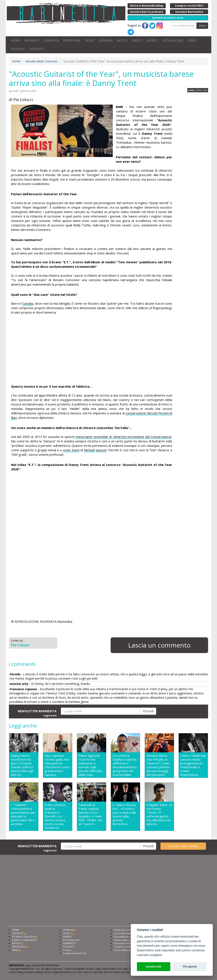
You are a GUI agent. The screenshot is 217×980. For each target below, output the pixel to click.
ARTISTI (122, 40)
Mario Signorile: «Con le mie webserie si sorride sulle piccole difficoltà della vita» (90, 765)
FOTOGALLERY (173, 40)
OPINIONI (106, 40)
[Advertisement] (92, 350)
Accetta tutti (154, 967)
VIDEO (192, 40)
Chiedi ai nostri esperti (127, 930)
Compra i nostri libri (125, 947)
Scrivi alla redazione (125, 933)
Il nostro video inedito (183, 846)
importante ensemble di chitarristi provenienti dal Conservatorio (123, 437)
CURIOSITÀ (51, 40)
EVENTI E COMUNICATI (25, 940)
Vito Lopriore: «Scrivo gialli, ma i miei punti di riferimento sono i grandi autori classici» (58, 765)
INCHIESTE (32, 40)
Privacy (67, 950)
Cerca (202, 26)
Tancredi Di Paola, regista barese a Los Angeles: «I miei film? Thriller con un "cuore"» (90, 814)
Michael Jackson (95, 450)
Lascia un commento (159, 645)
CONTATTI (37, 49)
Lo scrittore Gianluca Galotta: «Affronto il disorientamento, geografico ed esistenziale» (125, 765)
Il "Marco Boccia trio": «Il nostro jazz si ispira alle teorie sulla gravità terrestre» (124, 814)
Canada (28, 303)
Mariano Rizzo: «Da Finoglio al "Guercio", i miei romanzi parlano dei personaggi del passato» (158, 765)
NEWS (15, 950)
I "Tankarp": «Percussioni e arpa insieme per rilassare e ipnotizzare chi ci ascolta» (23, 814)
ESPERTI (152, 40)
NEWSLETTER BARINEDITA (37, 713)
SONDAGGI (69, 943)
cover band (71, 450)
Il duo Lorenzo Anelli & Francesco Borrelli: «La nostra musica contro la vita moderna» (55, 816)
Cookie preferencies (75, 953)
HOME (15, 40)
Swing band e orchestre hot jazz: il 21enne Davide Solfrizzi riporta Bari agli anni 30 (22, 765)
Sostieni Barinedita (124, 940)
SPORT (90, 40)
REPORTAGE (72, 40)
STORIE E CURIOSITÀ (23, 937)
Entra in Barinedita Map (127, 950)
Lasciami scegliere (150, 955)
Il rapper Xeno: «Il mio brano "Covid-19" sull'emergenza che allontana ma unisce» (159, 814)
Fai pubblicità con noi (126, 937)
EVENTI (137, 40)
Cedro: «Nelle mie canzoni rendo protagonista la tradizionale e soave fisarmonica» (193, 765)
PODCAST (18, 49)
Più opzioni (190, 967)
